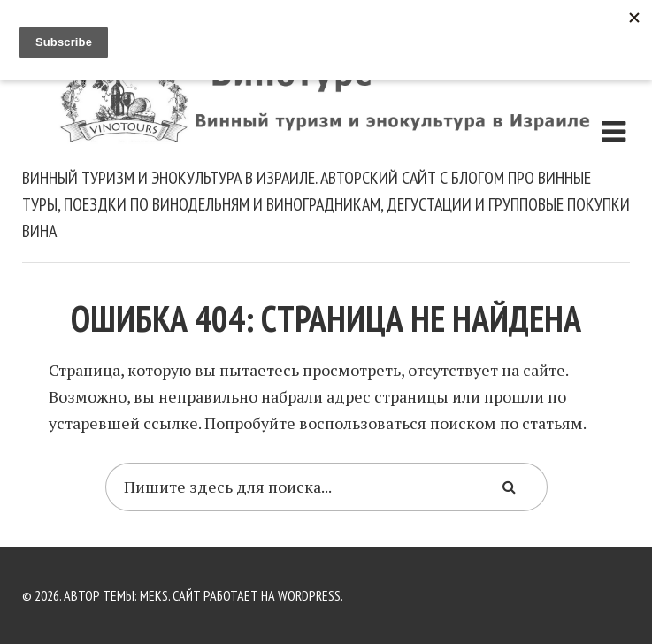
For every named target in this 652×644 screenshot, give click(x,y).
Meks (154, 595)
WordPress (309, 595)
